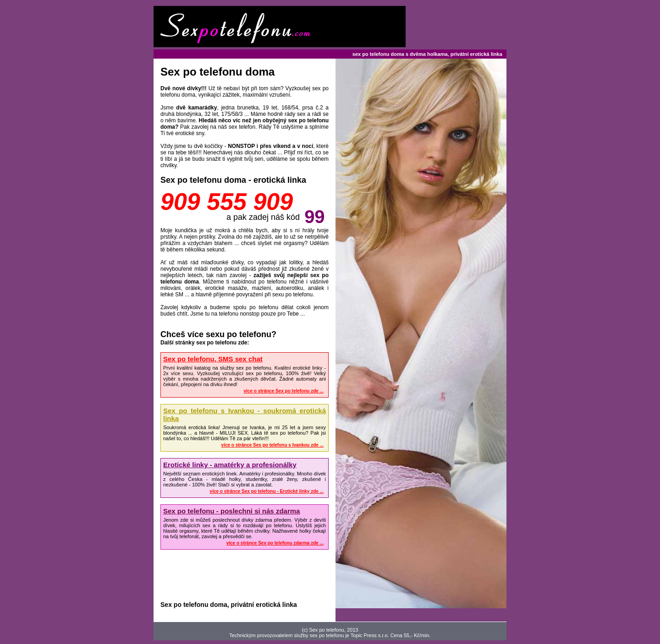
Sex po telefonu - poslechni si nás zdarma (231, 511)
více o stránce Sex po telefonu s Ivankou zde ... (272, 445)
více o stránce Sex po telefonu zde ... (284, 391)
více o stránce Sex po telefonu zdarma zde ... (275, 543)
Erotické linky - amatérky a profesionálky (230, 465)
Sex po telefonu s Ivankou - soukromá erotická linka (245, 415)
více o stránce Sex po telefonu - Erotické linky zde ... (267, 491)
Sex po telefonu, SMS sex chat (213, 359)
